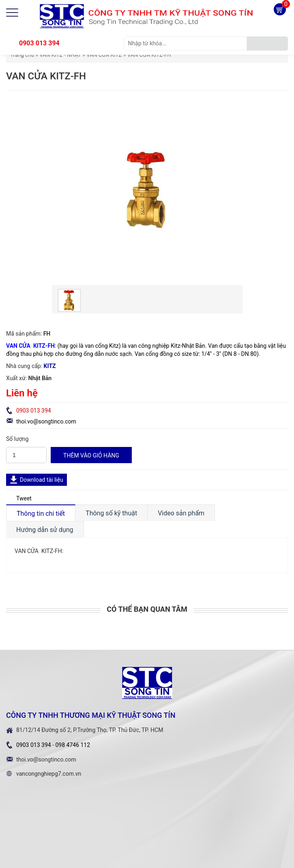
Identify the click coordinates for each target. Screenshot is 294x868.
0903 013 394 (39, 43)
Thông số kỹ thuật (111, 513)
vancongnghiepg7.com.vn (49, 774)
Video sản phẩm (181, 513)
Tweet (24, 498)
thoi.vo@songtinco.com (46, 421)
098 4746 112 (73, 745)
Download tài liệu (42, 480)
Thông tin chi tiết (41, 514)
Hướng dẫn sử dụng (45, 530)
